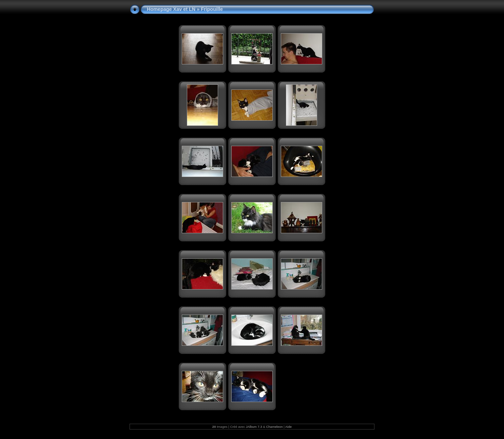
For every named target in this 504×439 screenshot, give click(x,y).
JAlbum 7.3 (254, 427)
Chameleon (275, 427)
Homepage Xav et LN (171, 9)
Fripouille (212, 9)
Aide (288, 427)
